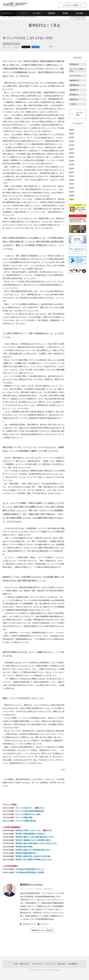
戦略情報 (51, 13)
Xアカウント (45, 924)
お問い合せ (62, 964)
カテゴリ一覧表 (80, 114)
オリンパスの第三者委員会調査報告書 (29, 811)
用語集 (65, 13)
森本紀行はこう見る (10, 13)
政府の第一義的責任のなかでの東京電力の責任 (33, 840)
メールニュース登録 (72, 5)
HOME (4, 17)
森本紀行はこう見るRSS (79, 18)
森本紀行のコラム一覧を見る (42, 930)
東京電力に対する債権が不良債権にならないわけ (33, 860)
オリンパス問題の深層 (24, 818)
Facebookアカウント (30, 924)
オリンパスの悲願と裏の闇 (25, 821)
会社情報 (71, 964)
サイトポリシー (38, 964)
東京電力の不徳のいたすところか (28, 830)
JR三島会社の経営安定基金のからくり (30, 869)
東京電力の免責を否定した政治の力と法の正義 (33, 856)
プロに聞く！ (38, 13)
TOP (16, 964)
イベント (24, 13)
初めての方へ (25, 964)
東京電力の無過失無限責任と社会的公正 (30, 834)
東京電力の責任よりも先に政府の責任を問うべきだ (34, 837)
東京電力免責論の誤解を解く (26, 853)
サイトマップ (51, 964)
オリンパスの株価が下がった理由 (28, 814)
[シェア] (36, 47)
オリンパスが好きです (24, 808)
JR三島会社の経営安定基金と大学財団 (30, 872)
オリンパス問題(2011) (11, 44)
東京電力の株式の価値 (24, 847)
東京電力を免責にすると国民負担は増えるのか (33, 850)
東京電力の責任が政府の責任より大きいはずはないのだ (36, 843)
